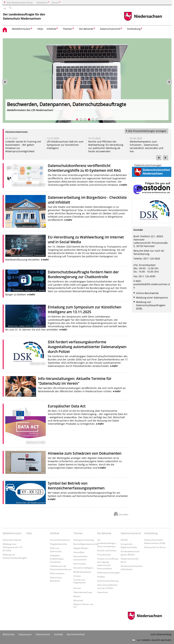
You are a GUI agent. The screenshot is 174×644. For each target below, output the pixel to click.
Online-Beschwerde (147, 293)
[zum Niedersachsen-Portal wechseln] (143, 20)
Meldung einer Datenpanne (152, 298)
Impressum (103, 592)
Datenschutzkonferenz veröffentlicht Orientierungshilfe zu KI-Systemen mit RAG (84, 168)
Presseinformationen (60, 540)
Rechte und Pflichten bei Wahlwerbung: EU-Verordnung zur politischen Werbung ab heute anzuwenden (106, 146)
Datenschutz (43, 634)
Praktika (101, 577)
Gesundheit (79, 552)
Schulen (77, 576)
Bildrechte (9, 634)
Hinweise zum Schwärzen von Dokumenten (85, 453)
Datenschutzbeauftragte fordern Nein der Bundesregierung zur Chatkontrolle (83, 274)
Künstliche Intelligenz (83, 568)
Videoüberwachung (83, 592)
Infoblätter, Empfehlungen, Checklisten (57, 559)
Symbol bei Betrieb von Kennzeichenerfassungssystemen (76, 486)
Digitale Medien (81, 548)
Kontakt (58, 634)
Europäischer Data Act (67, 406)
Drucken (124, 514)
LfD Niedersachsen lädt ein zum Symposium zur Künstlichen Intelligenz (65, 145)
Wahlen (77, 596)
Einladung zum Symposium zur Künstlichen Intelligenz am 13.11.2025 (85, 309)
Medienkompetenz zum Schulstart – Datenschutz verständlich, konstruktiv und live (147, 146)
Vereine (77, 588)
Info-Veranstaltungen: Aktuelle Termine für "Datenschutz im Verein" (75, 381)
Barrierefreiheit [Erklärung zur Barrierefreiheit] (76, 634)
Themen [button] (68, 29)
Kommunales (80, 564)
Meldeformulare (12, 533)
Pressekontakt (104, 555)
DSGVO (124, 540)
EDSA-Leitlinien (57, 573)
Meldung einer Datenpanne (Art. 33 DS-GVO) (12, 547)
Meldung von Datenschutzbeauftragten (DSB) (151, 305)
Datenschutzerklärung (108, 581)
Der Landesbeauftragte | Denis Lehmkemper (107, 543)
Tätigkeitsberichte (58, 544)
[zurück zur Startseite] (24, 17)
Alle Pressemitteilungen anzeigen (147, 131)
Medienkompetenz (82, 572)
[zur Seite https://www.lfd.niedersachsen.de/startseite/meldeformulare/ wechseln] (87, 81)
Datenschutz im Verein (155, 547)
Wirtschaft (78, 600)
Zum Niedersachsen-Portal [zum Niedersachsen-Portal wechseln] (20, 2)
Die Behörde (104, 533)
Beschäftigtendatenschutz (86, 544)
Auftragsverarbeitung (84, 540)
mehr (124, 185)
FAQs (40, 29)
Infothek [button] (51, 29)
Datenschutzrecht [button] (110, 29)
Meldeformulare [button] (21, 29)
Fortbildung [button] (134, 29)
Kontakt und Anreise (107, 550)
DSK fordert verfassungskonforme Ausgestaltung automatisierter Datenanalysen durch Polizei (87, 347)
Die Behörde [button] (86, 29)
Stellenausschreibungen (109, 573)
